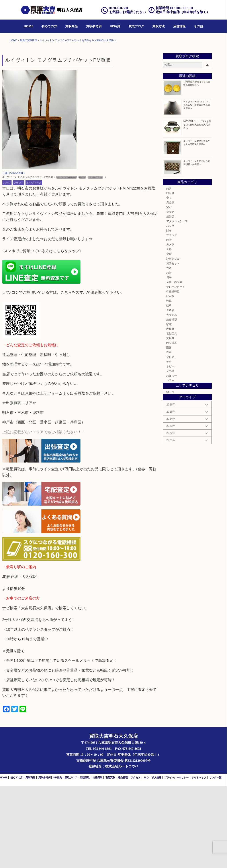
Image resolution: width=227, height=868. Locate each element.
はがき (170, 378)
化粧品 (170, 439)
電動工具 (172, 415)
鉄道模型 (172, 401)
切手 (169, 359)
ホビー (170, 448)
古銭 (169, 350)
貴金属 (170, 284)
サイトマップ (199, 859)
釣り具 (170, 275)
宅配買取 (110, 859)
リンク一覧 (215, 859)
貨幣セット (173, 345)
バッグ (7, 264)
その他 (198, 26)
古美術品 (172, 396)
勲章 (169, 383)
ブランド (18, 264)
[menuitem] (28, 26)
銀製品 (170, 298)
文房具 (170, 420)
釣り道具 (172, 424)
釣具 (169, 270)
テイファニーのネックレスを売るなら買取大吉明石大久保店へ (197, 187)
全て (169, 279)
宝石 (169, 289)
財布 (169, 312)
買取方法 (159, 26)
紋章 (169, 387)
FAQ (146, 859)
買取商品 (71, 26)
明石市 (170, 474)
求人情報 (157, 859)
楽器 (169, 429)
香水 (169, 434)
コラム (170, 462)
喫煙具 (170, 410)
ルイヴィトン (34, 264)
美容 (169, 443)
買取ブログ (136, 26)
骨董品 (170, 392)
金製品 (170, 294)
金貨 (169, 336)
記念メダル (173, 340)
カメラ (170, 326)
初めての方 (49, 26)
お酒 (169, 354)
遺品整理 (123, 859)
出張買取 (98, 859)
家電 (169, 406)
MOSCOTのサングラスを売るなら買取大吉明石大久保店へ (197, 206)
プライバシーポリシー (176, 859)
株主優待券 (173, 373)
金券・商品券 (174, 364)
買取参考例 (94, 26)
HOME (28, 26)
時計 (169, 321)
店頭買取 (85, 859)
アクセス (136, 859)
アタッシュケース (177, 303)
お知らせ (172, 457)
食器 (169, 331)
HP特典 (115, 26)
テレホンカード (176, 368)
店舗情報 (179, 26)
